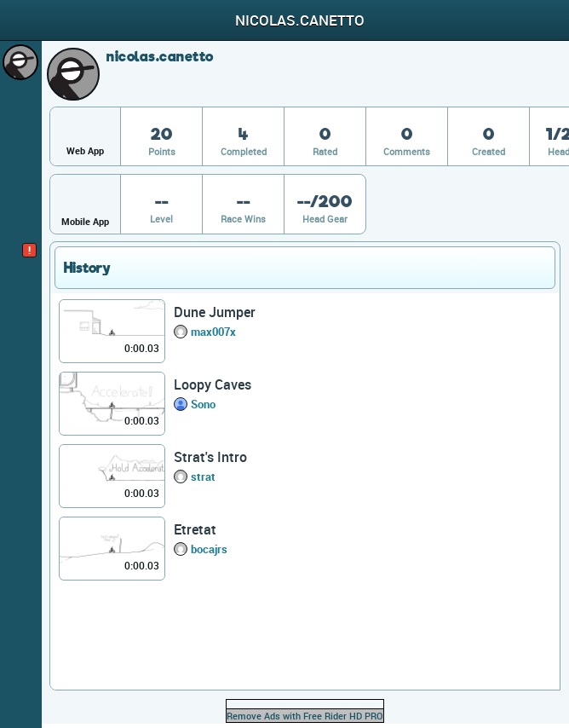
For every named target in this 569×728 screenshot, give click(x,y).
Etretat (195, 529)
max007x (213, 332)
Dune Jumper (215, 312)
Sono (203, 404)
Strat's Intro (210, 457)
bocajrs (209, 549)
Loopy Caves (213, 384)
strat (203, 477)
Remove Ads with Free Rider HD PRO (305, 716)
